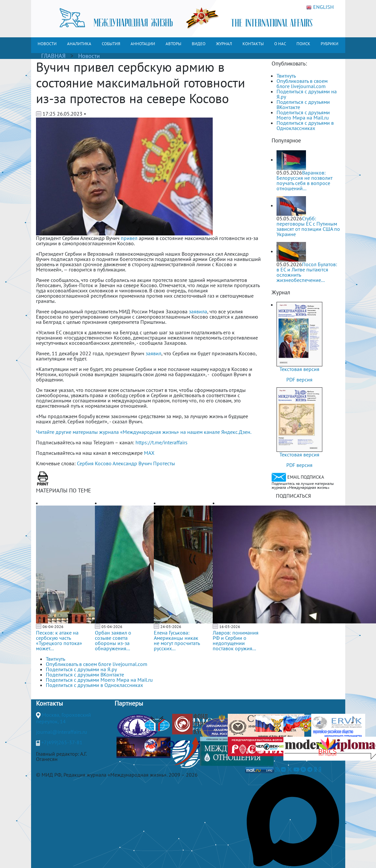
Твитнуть (286, 76)
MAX (149, 453)
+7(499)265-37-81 (62, 742)
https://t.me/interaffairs (161, 442)
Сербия (85, 463)
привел (129, 238)
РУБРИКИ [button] (330, 44)
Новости (89, 56)
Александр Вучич (132, 463)
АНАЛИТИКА (79, 44)
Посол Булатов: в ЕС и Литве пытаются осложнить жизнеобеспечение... (307, 272)
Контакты (49, 703)
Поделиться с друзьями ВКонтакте (303, 104)
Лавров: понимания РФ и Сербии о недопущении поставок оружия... (236, 640)
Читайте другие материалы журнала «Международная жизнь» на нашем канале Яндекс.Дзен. (144, 432)
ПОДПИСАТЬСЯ (293, 496)
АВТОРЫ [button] (173, 44)
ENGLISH (320, 7)
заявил (153, 353)
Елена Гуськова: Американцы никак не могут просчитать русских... (177, 640)
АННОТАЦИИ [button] (143, 44)
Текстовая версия (299, 369)
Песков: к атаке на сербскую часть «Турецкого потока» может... (59, 640)
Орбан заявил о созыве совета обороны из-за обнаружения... (113, 640)
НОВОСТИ (47, 44)
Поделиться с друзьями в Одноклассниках (305, 125)
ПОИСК (303, 44)
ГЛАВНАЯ (53, 56)
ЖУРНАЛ (224, 44)
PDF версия (299, 379)
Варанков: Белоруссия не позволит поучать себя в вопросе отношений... (304, 180)
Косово (103, 463)
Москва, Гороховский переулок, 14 (63, 718)
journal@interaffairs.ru (62, 732)
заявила (198, 311)
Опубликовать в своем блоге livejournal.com (302, 83)
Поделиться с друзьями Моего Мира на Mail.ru (303, 115)
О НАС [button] (280, 44)
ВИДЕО (199, 44)
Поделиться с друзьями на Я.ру (307, 94)
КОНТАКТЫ (253, 44)
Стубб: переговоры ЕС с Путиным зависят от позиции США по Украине (308, 226)
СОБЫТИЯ (111, 44)
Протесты (164, 463)
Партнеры (129, 703)
